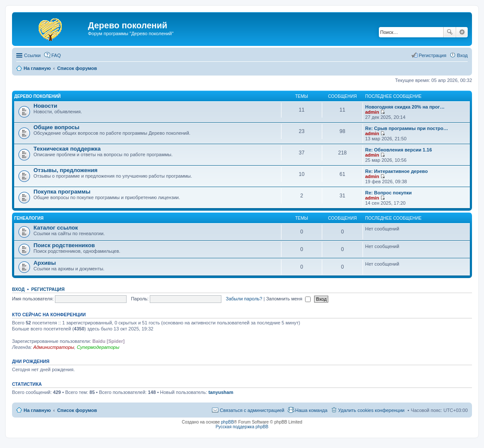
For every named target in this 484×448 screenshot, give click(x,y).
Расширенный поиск (462, 32)
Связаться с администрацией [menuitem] (252, 410)
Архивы (45, 263)
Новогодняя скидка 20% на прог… (405, 107)
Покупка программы (62, 192)
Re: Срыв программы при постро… (407, 128)
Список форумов (77, 410)
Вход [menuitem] (462, 55)
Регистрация (48, 289)
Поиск (450, 32)
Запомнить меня (288, 299)
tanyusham (221, 392)
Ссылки (32, 55)
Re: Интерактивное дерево (396, 171)
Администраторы (53, 347)
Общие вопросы (56, 127)
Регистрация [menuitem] (433, 55)
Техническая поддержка (67, 149)
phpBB (227, 422)
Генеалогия (29, 218)
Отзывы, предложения (65, 170)
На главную (37, 410)
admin (372, 112)
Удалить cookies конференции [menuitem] (371, 410)
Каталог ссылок (56, 228)
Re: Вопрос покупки (388, 193)
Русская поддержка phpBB (242, 427)
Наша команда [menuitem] (311, 410)
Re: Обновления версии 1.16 (399, 150)
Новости (45, 106)
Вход (18, 289)
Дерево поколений (38, 96)
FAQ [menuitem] (56, 55)
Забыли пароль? (244, 299)
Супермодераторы (98, 347)
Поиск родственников (64, 245)
